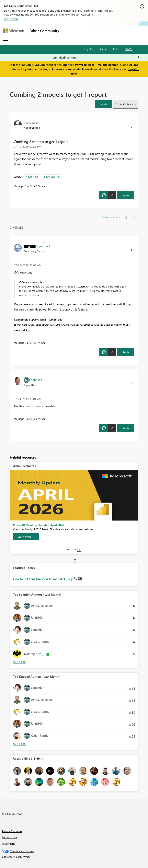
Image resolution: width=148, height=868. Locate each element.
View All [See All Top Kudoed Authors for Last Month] (20, 744)
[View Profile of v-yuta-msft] (44, 246)
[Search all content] (97, 58)
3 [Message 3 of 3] (26, 343)
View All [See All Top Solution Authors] (20, 662)
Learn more (11, 19)
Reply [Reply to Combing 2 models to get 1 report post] (126, 195)
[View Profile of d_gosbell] (36, 379)
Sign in (103, 49)
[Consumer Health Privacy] (74, 857)
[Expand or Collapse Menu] (6, 41)
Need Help (32, 176)
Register (89, 49)
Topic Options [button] (124, 104)
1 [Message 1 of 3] (26, 186)
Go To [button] (129, 49)
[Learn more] (26, 537)
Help (116, 49)
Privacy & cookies (12, 831)
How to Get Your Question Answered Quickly (43, 579)
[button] (104, 104)
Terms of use (9, 837)
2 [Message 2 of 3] (26, 419)
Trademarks (9, 844)
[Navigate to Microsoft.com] (14, 31)
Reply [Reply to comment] (126, 352)
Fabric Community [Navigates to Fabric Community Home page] (44, 31)
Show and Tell (52, 176)
